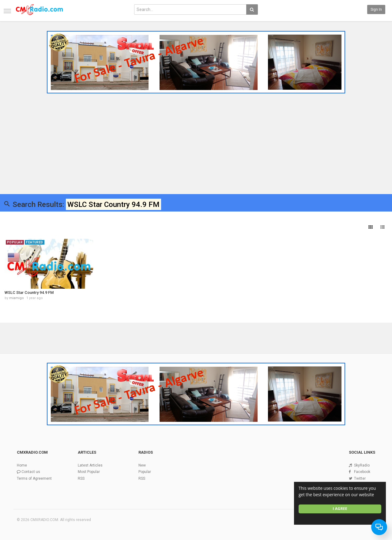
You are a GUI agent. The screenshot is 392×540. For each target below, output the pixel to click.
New (142, 465)
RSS (81, 478)
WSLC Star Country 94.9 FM (29, 292)
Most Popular (89, 472)
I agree (340, 509)
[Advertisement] (196, 142)
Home (22, 465)
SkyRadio (362, 465)
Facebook (362, 472)
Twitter (360, 478)
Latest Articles (90, 465)
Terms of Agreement (34, 478)
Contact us (31, 472)
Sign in (376, 9)
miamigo (17, 298)
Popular (145, 472)
